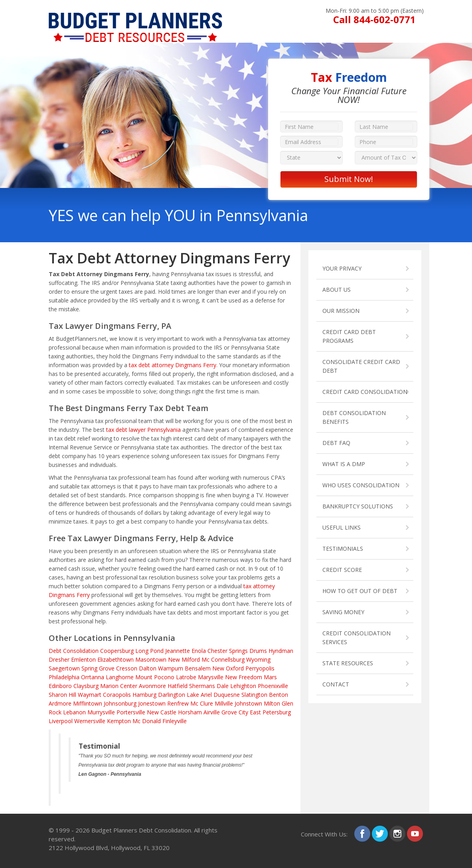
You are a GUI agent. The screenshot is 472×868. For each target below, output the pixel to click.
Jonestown (152, 703)
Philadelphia (64, 677)
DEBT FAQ (336, 443)
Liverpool (61, 721)
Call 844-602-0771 (374, 19)
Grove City (235, 712)
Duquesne (227, 695)
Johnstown (248, 703)
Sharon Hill (62, 695)
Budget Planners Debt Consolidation (141, 830)
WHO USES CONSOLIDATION (361, 485)
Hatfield (178, 686)
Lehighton (243, 686)
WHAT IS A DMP (344, 464)
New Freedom (244, 677)
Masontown (151, 659)
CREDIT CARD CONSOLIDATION (365, 392)
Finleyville (175, 721)
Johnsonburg (120, 703)
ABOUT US (337, 290)
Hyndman (281, 651)
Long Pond (149, 651)
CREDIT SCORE (342, 570)
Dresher (59, 659)
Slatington (254, 695)
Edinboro (60, 686)
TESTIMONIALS (343, 549)
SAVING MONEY (343, 612)
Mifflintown (88, 703)
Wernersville (90, 721)
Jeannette (178, 651)
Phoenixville (273, 686)
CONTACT (336, 684)
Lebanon (74, 712)
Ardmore (60, 703)
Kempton (119, 721)
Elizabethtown (116, 659)
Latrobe (186, 677)
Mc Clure (202, 703)
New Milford (184, 659)
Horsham (190, 712)
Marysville (211, 677)
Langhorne (120, 677)
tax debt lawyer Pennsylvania (143, 430)
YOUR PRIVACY (342, 268)
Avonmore (152, 686)
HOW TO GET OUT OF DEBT (360, 591)
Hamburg (144, 695)
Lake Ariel (199, 695)
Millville (224, 703)
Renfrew (178, 703)
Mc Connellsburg (223, 659)
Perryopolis (260, 668)
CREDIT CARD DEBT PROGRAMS (349, 336)
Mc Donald (147, 721)
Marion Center (119, 686)
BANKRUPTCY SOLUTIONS (358, 506)
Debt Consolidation (74, 651)
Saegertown (64, 668)
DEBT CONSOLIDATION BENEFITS (354, 417)
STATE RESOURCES (348, 663)
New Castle (162, 712)
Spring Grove (98, 668)
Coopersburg (117, 651)
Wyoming (258, 659)
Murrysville (101, 712)
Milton (272, 703)
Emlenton (83, 659)
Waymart (90, 695)
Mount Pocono (155, 677)
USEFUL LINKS (342, 527)
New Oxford (228, 668)
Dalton (148, 668)
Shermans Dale (209, 686)
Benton (278, 695)
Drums (258, 651)
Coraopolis (117, 695)
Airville (212, 712)
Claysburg (86, 686)
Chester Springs (228, 651)
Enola (199, 651)
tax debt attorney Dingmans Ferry (173, 365)
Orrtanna (93, 677)
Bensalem (198, 668)
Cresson (127, 668)
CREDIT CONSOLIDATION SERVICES (356, 638)
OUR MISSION (341, 311)
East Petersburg (270, 712)
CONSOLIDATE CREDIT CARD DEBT (361, 366)
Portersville (131, 712)
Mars (270, 677)
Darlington (172, 695)
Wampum (171, 668)
